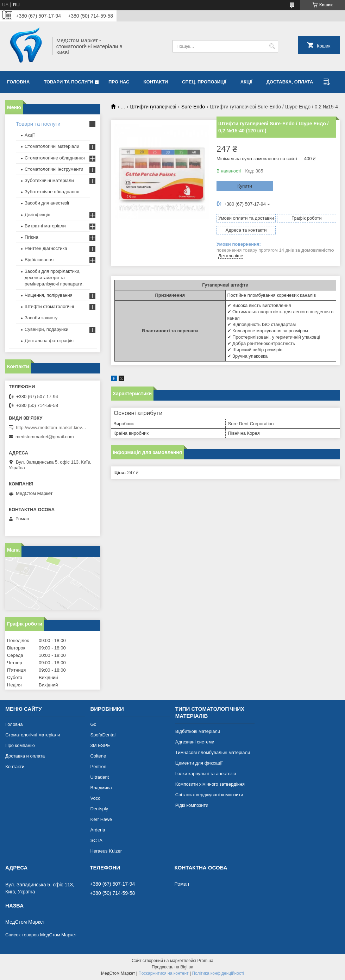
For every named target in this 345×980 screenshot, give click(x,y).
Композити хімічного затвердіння (210, 784)
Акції (246, 82)
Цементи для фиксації (199, 763)
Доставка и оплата (25, 756)
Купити (245, 186)
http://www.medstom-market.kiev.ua (51, 428)
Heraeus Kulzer (106, 851)
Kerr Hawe (101, 819)
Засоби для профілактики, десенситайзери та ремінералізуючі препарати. (54, 278)
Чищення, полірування (49, 295)
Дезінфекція (37, 215)
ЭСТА (96, 840)
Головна (18, 82)
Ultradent (99, 777)
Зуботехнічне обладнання (52, 192)
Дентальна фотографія (49, 341)
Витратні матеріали (45, 226)
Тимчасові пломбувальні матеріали (213, 752)
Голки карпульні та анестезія (206, 774)
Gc (93, 724)
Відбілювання (39, 260)
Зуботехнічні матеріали (49, 180)
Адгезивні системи (195, 742)
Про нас (119, 82)
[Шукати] (272, 46)
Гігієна (32, 237)
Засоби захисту (41, 318)
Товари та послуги (68, 82)
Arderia (98, 830)
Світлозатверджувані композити (209, 795)
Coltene (98, 756)
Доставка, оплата (290, 82)
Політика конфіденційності (218, 973)
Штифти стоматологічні (49, 306)
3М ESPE (100, 745)
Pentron (98, 767)
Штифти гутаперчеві (153, 107)
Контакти (156, 82)
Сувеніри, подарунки (46, 329)
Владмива (101, 788)
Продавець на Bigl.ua (172, 967)
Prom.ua (205, 961)
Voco (95, 798)
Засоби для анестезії (47, 203)
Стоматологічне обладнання (55, 158)
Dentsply (99, 809)
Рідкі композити (192, 805)
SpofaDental (103, 735)
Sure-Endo (193, 107)
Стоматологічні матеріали (52, 146)
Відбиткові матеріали (198, 731)
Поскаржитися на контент (163, 973)
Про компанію (20, 745)
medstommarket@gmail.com (45, 437)
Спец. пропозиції (204, 82)
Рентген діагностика (46, 248)
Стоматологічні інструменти (54, 169)
